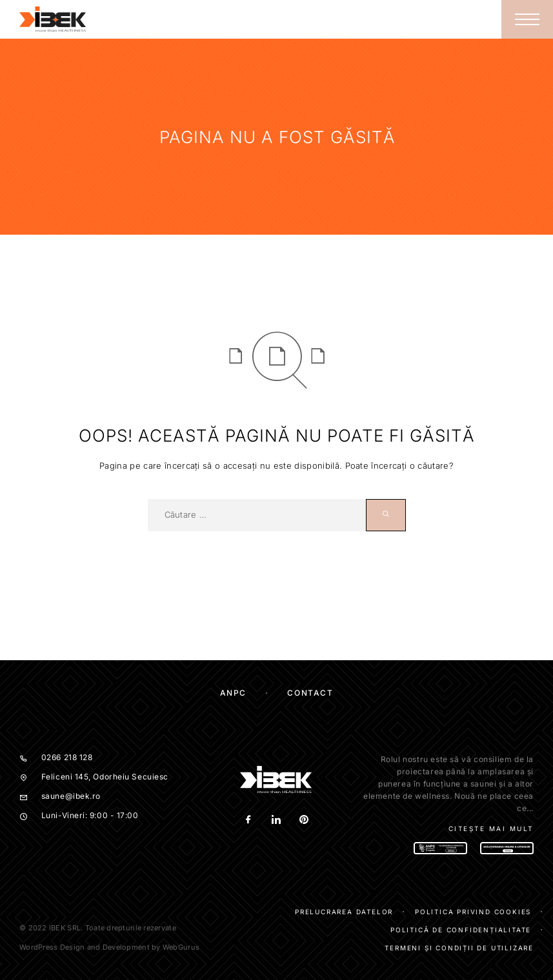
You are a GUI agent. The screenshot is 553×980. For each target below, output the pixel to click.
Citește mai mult (491, 828)
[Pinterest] (304, 820)
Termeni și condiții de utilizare (459, 948)
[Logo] (53, 19)
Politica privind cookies (473, 912)
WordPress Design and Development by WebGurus (109, 947)
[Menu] (527, 19)
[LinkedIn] (276, 820)
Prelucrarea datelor (344, 912)
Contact (310, 693)
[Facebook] (249, 820)
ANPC (233, 693)
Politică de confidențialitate (461, 930)
